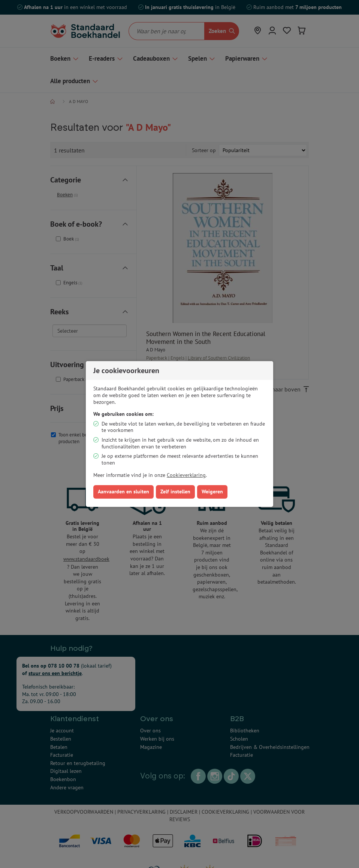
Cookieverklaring (186, 475)
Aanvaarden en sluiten (123, 492)
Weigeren (212, 492)
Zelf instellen (175, 492)
